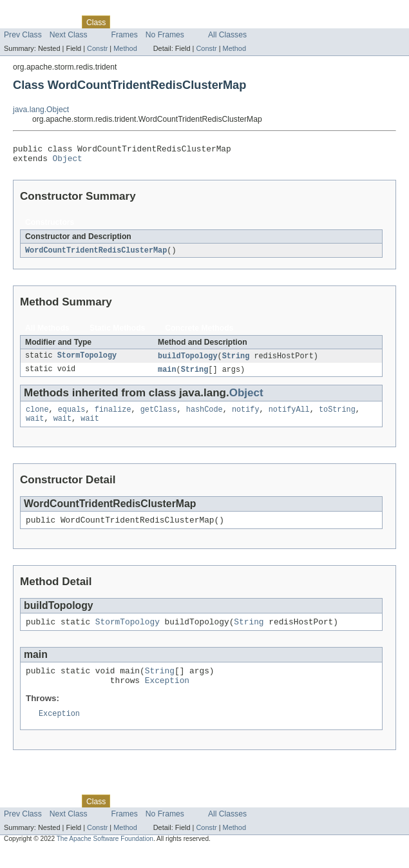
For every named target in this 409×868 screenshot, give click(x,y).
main (167, 375)
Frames (125, 35)
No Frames (165, 35)
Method (125, 48)
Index (220, 22)
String (236, 361)
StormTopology (87, 361)
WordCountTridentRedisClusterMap (96, 255)
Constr (97, 48)
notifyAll (289, 416)
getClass (159, 416)
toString (337, 416)
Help (246, 22)
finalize (113, 416)
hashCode (204, 416)
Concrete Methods (199, 333)
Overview (20, 22)
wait (35, 427)
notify (246, 416)
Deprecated (183, 22)
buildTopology (187, 361)
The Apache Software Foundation (105, 856)
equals (72, 416)
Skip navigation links (35, 11)
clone (37, 416)
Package (60, 22)
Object (68, 162)
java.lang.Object (41, 110)
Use (124, 22)
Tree (147, 22)
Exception (167, 696)
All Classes (227, 35)
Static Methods (117, 333)
